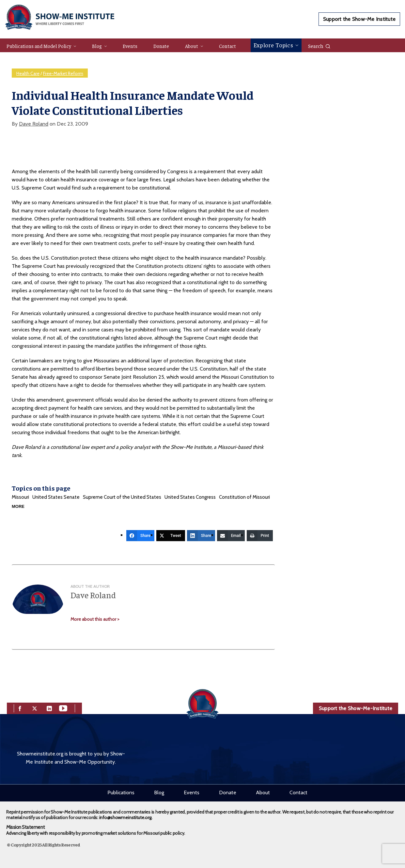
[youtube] (63, 708)
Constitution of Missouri (244, 497)
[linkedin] (49, 708)
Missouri (20, 497)
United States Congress (190, 497)
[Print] (260, 536)
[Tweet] (171, 536)
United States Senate (56, 497)
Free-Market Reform (63, 73)
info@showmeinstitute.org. (126, 817)
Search (319, 46)
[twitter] (35, 708)
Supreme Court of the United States (122, 497)
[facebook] (20, 708)
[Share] (140, 536)
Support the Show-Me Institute (359, 19)
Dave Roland (34, 124)
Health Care (28, 73)
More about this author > (95, 619)
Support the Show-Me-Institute (356, 708)
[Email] (231, 536)
